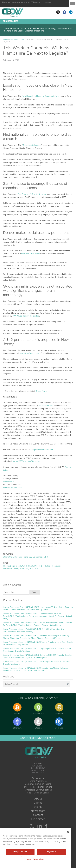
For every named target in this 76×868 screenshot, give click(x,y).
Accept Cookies (20, 852)
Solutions (38, 778)
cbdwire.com (9, 482)
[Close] (68, 832)
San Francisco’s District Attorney (32, 194)
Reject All (51, 852)
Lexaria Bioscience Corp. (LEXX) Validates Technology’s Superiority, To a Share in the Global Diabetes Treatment (38, 30)
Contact (38, 815)
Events (38, 807)
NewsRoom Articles (17, 40)
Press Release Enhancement (38, 787)
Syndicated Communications (38, 790)
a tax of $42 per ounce (29, 353)
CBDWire (38, 764)
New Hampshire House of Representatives (40, 96)
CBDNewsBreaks (46, 406)
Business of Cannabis (32, 145)
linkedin (71, 12)
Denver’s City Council (31, 254)
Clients (38, 803)
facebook (64, 12)
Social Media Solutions (38, 793)
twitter (58, 12)
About (38, 799)
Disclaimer (38, 819)
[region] (36, 848)
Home (5, 40)
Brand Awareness (38, 781)
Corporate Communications (38, 784)
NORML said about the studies (26, 316)
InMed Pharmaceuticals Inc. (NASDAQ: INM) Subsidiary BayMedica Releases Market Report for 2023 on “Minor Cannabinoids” (35, 669)
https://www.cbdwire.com (43, 450)
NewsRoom (38, 811)
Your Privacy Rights (36, 859)
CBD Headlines (10, 21)
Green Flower (41, 391)
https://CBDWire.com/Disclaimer (26, 461)
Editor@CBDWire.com (12, 488)
